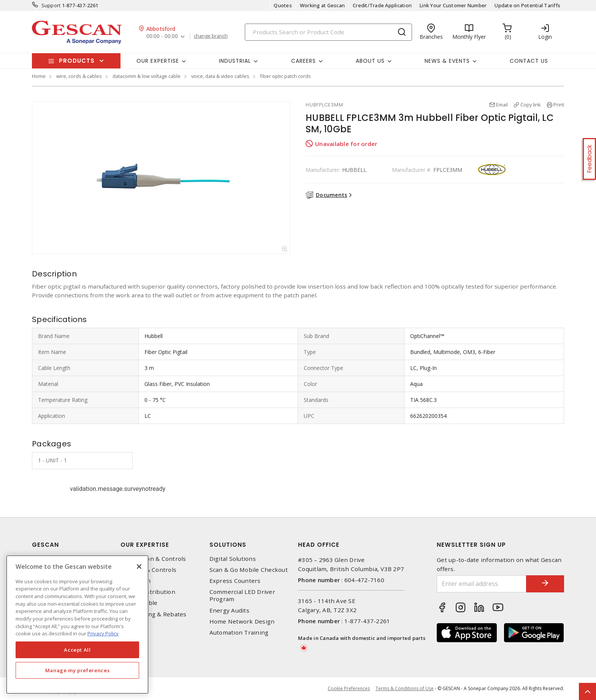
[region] (77, 625)
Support (51, 5)
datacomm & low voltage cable (147, 76)
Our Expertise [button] (158, 61)
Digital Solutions (233, 559)
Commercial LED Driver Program (242, 595)
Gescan (45, 545)
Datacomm (136, 581)
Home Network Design (242, 621)
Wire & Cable (139, 603)
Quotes (283, 5)
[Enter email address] (482, 584)
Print (559, 105)
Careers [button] (304, 61)
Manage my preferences (78, 670)
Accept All (77, 650)
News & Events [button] (447, 61)
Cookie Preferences (349, 689)
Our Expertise (145, 545)
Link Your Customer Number (453, 5)
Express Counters (235, 581)
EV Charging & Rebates (153, 614)
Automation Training (239, 633)
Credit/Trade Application (382, 5)
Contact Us (529, 61)
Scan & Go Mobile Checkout (249, 570)
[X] (139, 567)
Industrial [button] (235, 61)
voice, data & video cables (220, 76)
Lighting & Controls (148, 570)
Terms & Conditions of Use (405, 688)
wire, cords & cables (79, 76)
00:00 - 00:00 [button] (162, 36)
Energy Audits (229, 610)
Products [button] (77, 61)
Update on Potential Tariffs (527, 5)
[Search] (328, 32)
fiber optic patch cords (285, 76)
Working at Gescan (322, 5)
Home (39, 76)
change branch (211, 36)
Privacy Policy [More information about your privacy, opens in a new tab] (103, 633)
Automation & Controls (153, 559)
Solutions (228, 545)
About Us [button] (370, 61)
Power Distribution (148, 592)
